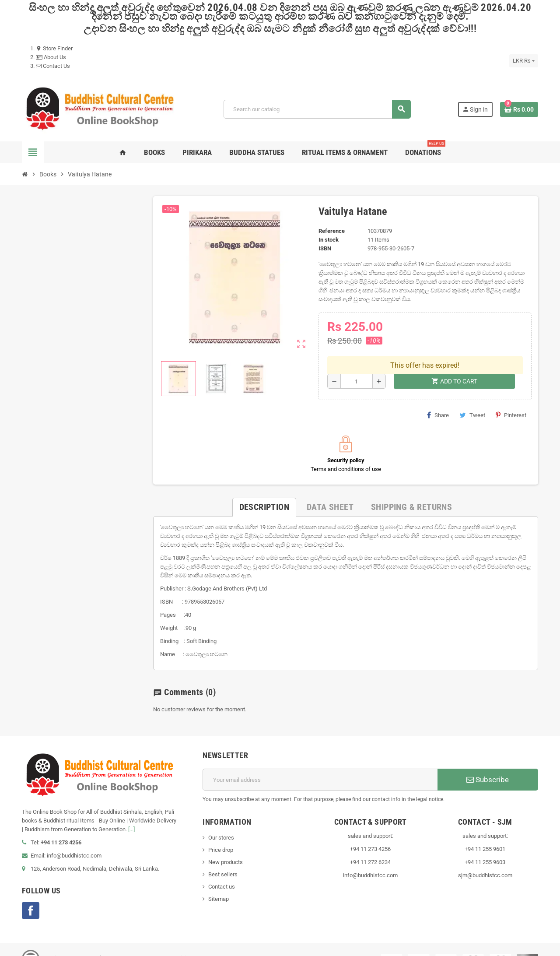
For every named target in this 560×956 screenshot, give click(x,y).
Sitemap (219, 881)
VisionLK (188, 940)
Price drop (221, 832)
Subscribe (488, 762)
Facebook (31, 893)
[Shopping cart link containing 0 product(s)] (519, 109)
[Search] (317, 109)
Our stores (221, 820)
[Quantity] (357, 363)
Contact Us (53, 66)
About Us (51, 57)
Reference (332, 231)
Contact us (222, 869)
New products (226, 844)
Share (438, 397)
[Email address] (320, 762)
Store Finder (54, 48)
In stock (329, 240)
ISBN (325, 248)
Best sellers (223, 856)
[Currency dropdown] (524, 61)
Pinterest (511, 397)
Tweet (472, 397)
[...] (131, 811)
